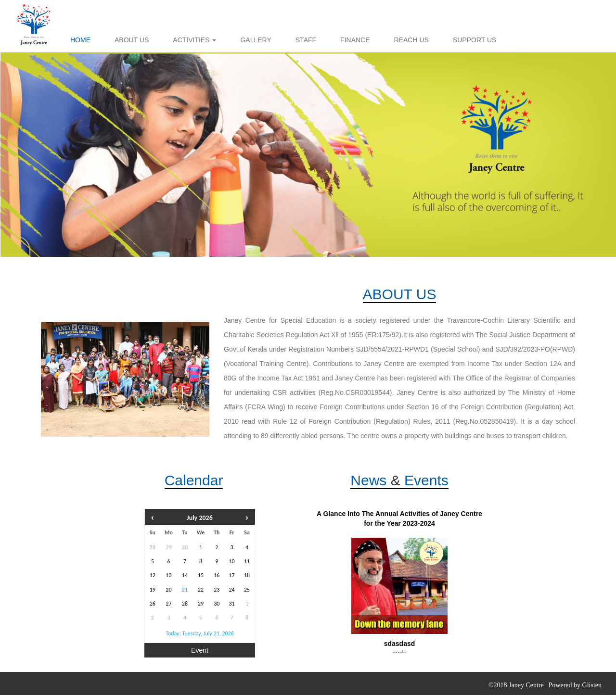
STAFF (306, 40)
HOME (80, 40)
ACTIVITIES (194, 40)
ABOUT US (132, 40)
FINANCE (355, 40)
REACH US (411, 40)
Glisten (592, 685)
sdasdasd (400, 644)
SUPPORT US (475, 40)
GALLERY (256, 40)
